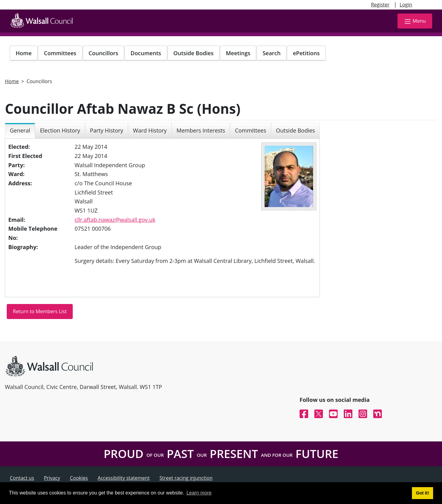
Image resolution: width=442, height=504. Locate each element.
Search (271, 53)
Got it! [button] (422, 493)
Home (24, 53)
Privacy (52, 478)
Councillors (104, 53)
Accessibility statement (124, 478)
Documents (146, 53)
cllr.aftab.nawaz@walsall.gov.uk (115, 220)
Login (406, 5)
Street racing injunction (186, 478)
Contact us (22, 478)
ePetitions (306, 53)
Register (380, 5)
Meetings (238, 53)
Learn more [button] (199, 493)
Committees (60, 53)
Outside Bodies (194, 53)
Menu (415, 21)
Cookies (79, 478)
